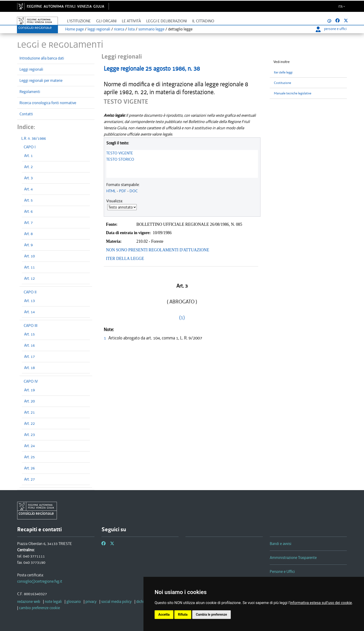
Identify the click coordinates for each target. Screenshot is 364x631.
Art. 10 (29, 256)
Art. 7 (28, 223)
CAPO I (30, 147)
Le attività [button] (131, 21)
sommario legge (151, 29)
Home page (75, 29)
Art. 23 (29, 435)
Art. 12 (29, 278)
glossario (74, 601)
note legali (53, 601)
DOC (134, 191)
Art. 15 (29, 334)
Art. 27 (29, 479)
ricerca (119, 29)
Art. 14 (29, 312)
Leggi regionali (31, 69)
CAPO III (31, 325)
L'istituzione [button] (79, 21)
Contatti (26, 114)
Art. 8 (28, 234)
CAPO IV (31, 381)
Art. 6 (28, 211)
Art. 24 (29, 446)
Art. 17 (29, 356)
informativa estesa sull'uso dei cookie (321, 603)
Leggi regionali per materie (41, 80)
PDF (123, 191)
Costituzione (283, 83)
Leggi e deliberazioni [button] (167, 21)
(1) (182, 318)
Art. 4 (28, 189)
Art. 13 (29, 301)
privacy (91, 601)
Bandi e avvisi (281, 544)
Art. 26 (29, 468)
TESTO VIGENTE (120, 153)
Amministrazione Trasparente (293, 558)
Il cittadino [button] (203, 21)
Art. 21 (29, 412)
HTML (111, 191)
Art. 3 (28, 178)
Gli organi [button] (106, 21)
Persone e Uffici (282, 571)
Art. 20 (29, 401)
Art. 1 (28, 156)
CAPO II (30, 292)
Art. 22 (29, 423)
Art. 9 (28, 245)
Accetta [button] (164, 614)
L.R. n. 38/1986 (34, 138)
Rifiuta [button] (183, 614)
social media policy (116, 601)
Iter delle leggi (283, 72)
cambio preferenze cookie (39, 608)
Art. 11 (29, 267)
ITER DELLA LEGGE (125, 259)
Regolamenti (30, 92)
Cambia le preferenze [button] (211, 614)
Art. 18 (29, 368)
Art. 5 (28, 200)
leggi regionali (99, 29)
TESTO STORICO (120, 159)
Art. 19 (29, 390)
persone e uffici (331, 29)
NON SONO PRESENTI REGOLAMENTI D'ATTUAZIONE (158, 250)
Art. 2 (28, 167)
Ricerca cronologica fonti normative (48, 103)
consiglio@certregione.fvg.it (40, 581)
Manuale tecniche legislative (293, 93)
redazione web (29, 601)
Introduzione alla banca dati (42, 58)
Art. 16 (29, 345)
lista (131, 29)
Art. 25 (29, 457)
